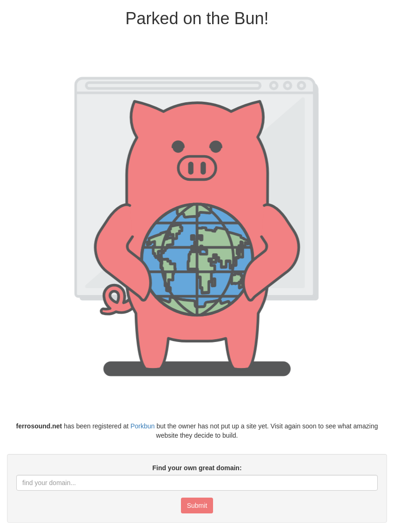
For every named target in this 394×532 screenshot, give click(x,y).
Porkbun (142, 426)
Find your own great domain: (197, 468)
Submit (197, 506)
